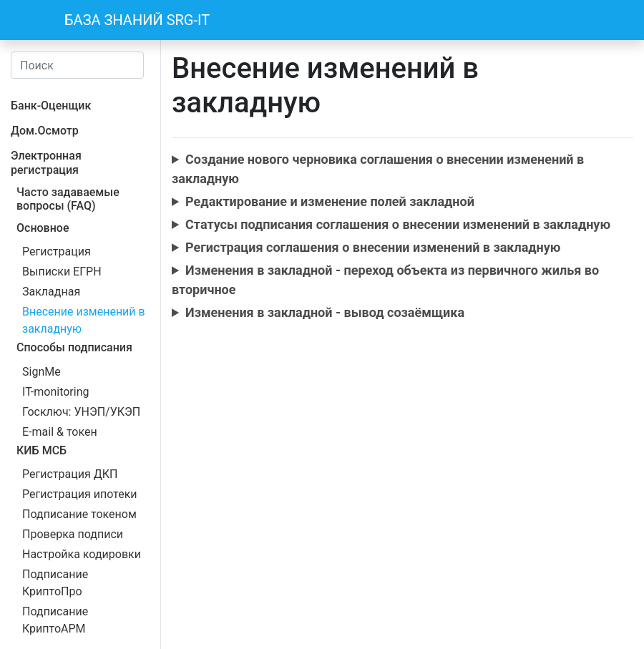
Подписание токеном (79, 514)
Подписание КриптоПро (55, 583)
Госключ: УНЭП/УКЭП (81, 412)
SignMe (42, 372)
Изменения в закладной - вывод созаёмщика (325, 312)
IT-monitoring (56, 392)
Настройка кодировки (82, 554)
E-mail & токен (60, 432)
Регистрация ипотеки (80, 494)
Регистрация (57, 252)
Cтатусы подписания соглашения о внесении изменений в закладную (398, 224)
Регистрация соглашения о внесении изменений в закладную (373, 247)
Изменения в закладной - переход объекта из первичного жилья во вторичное (385, 280)
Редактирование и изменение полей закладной (330, 201)
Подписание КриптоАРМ (55, 620)
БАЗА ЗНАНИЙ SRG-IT (137, 20)
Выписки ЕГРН (62, 272)
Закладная (51, 292)
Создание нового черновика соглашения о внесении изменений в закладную (378, 169)
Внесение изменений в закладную (84, 320)
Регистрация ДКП (70, 474)
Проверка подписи (73, 534)
